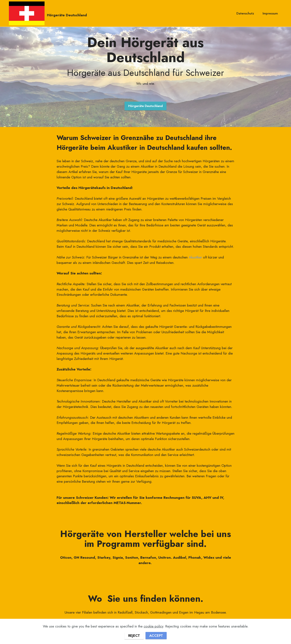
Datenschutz (245, 13)
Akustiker (195, 257)
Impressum (270, 13)
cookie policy (153, 636)
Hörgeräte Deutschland (67, 15)
